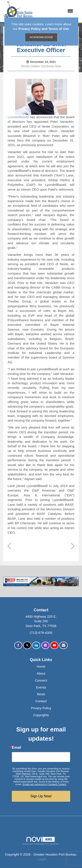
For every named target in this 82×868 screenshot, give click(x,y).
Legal (42, 859)
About (41, 673)
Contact (41, 701)
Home (41, 666)
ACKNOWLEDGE (41, 37)
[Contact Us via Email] (64, 645)
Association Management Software (41, 841)
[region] (73, 546)
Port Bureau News (51, 66)
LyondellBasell (37, 99)
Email (17, 748)
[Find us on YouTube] (54, 645)
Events (41, 687)
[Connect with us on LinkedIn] (36, 645)
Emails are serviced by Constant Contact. (45, 784)
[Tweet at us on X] (27, 645)
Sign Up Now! (41, 796)
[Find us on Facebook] (18, 645)
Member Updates (30, 66)
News (41, 694)
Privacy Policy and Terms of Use (44, 29)
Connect (41, 680)
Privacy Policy (41, 708)
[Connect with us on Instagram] (45, 645)
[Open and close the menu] (55, 11)
